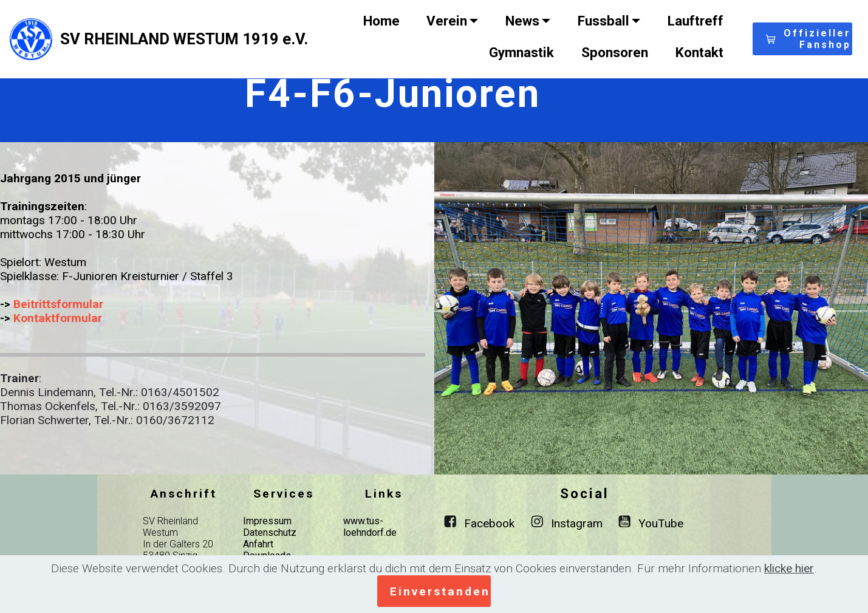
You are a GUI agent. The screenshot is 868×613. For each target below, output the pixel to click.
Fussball (603, 21)
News (522, 21)
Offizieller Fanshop (808, 39)
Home (381, 21)
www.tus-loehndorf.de (370, 527)
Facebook (489, 523)
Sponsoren (615, 52)
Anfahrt (258, 544)
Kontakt (699, 52)
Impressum (267, 521)
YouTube (661, 523)
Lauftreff (695, 21)
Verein (447, 21)
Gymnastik (521, 52)
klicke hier (789, 568)
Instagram (577, 523)
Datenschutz (270, 533)
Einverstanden (440, 591)
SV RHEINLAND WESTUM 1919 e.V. (184, 39)
